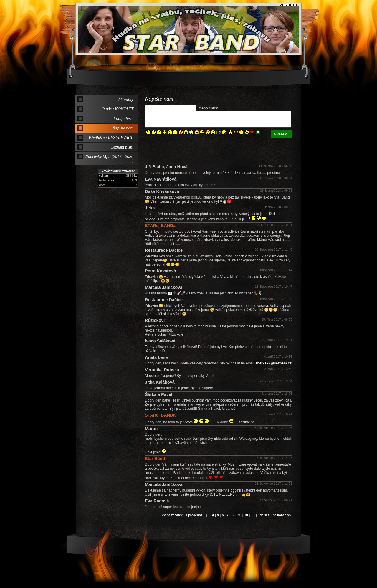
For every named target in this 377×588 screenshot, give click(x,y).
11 (253, 515)
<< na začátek (172, 515)
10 (246, 515)
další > (265, 515)
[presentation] (190, 149)
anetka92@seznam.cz (273, 363)
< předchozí (194, 515)
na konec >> (282, 515)
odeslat (281, 134)
